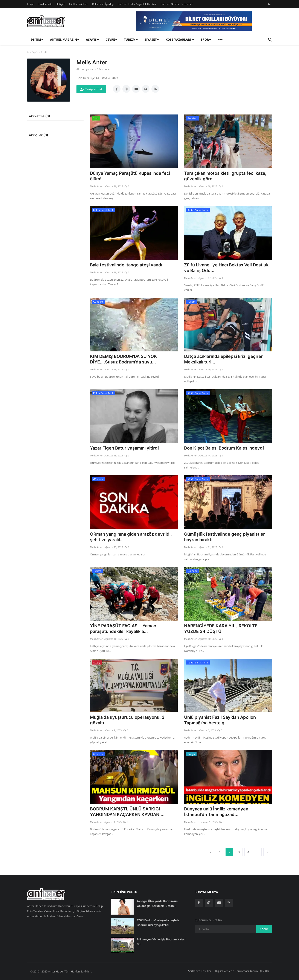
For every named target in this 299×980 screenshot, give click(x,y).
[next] (258, 852)
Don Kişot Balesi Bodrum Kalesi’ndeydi (224, 448)
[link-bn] (194, 21)
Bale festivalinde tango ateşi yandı (126, 265)
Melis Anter (96, 186)
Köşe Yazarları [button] (180, 39)
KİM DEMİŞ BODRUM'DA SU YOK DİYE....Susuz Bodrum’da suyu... (124, 359)
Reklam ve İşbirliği (103, 4)
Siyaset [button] (152, 39)
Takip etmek (91, 89)
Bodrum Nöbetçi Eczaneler (177, 4)
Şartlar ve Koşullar (200, 971)
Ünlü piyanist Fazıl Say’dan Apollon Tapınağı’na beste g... (220, 720)
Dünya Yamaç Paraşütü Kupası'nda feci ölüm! (130, 176)
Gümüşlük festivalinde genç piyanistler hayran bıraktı (224, 537)
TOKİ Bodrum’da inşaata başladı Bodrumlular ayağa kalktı (158, 923)
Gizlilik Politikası (79, 4)
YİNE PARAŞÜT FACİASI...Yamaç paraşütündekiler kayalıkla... (123, 629)
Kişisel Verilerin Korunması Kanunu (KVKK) (242, 971)
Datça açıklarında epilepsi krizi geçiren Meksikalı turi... (224, 359)
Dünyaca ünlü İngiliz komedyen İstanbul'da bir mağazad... (216, 812)
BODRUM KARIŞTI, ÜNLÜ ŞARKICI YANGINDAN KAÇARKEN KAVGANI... (127, 812)
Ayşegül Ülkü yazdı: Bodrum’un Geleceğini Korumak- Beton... (157, 903)
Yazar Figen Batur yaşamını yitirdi (124, 448)
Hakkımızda (45, 4)
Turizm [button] (131, 39)
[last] (267, 852)
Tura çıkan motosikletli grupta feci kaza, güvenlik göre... (225, 176)
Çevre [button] (111, 39)
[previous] (211, 852)
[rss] (229, 903)
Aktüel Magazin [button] (65, 39)
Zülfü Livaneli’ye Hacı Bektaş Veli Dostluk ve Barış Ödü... (226, 268)
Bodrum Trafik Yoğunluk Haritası (137, 4)
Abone (264, 929)
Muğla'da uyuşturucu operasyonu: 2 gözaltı (127, 720)
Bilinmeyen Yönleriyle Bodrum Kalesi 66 (161, 942)
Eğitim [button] (37, 39)
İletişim (61, 4)
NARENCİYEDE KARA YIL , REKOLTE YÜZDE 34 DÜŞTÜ (221, 629)
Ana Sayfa (33, 52)
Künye (31, 4)
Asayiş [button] (92, 39)
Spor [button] (206, 39)
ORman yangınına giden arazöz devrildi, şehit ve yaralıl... (131, 537)
